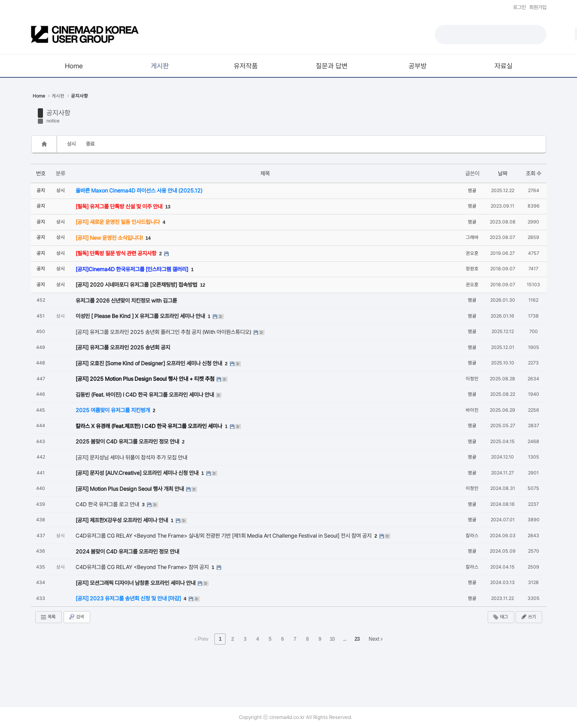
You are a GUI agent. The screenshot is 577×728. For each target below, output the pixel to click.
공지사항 (58, 113)
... (344, 639)
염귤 (472, 191)
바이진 (472, 410)
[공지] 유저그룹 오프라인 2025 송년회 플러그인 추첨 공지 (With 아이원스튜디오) (164, 332)
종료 (90, 144)
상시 (71, 144)
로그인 (519, 7)
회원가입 (538, 7)
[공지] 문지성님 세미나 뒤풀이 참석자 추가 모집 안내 (131, 457)
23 (357, 639)
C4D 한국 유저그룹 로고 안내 (108, 504)
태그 (500, 617)
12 (203, 285)
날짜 (503, 173)
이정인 (472, 379)
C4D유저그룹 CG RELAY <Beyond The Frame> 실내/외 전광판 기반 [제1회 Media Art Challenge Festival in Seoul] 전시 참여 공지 (224, 536)
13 (168, 207)
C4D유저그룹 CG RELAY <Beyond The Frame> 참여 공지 (143, 567)
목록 (48, 617)
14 (148, 238)
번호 (41, 173)
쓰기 (528, 617)
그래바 (472, 237)
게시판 (58, 96)
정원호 (472, 269)
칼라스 (472, 536)
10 (332, 639)
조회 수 (534, 173)
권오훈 (472, 253)
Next (376, 639)
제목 (265, 173)
